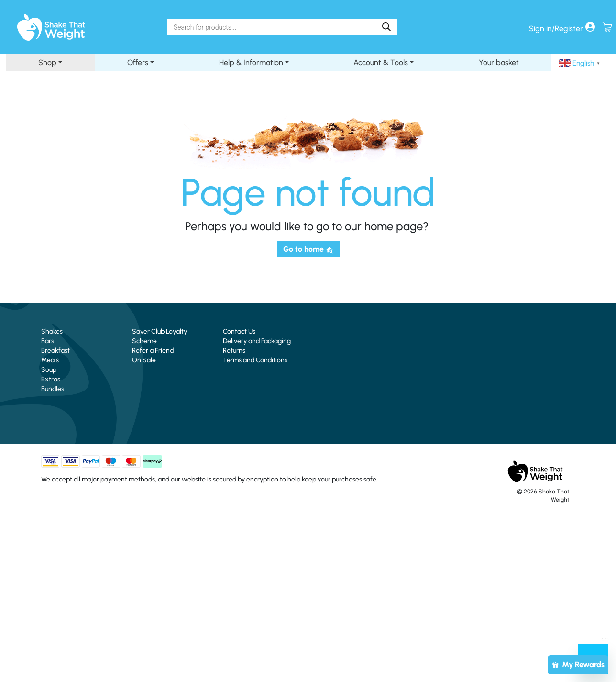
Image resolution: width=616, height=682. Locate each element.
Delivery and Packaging (257, 341)
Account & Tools (381, 62)
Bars (48, 341)
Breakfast (55, 351)
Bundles (53, 389)
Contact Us (239, 331)
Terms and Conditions (255, 360)
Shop (47, 62)
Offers (138, 62)
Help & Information (251, 62)
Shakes (52, 331)
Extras (51, 379)
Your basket (499, 62)
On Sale (144, 360)
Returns (234, 351)
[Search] (387, 27)
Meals (50, 360)
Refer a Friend (153, 351)
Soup (49, 370)
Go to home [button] (308, 249)
